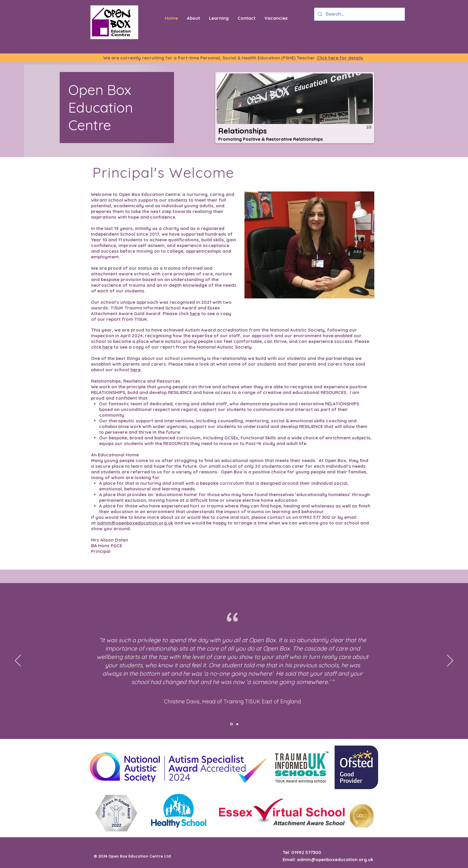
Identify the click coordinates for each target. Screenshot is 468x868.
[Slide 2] (237, 724)
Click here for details (340, 58)
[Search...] (359, 14)
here (195, 313)
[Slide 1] (231, 724)
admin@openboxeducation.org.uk (135, 523)
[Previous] (18, 661)
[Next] (450, 661)
